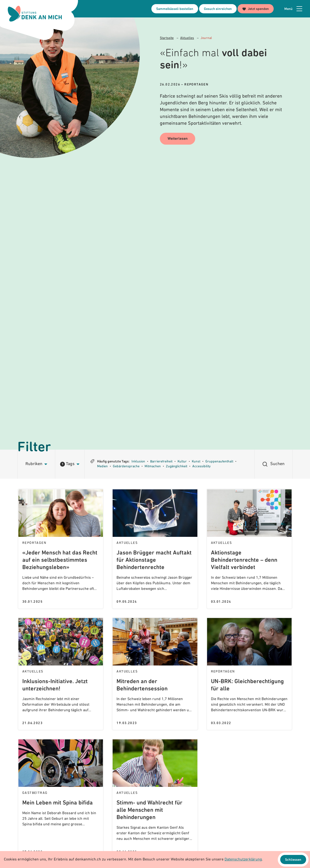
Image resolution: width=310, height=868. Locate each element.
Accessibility (201, 466)
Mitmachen (153, 466)
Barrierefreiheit (161, 462)
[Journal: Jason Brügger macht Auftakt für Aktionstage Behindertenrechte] (155, 549)
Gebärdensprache (126, 466)
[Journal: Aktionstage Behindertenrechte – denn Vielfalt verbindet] (249, 549)
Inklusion (138, 462)
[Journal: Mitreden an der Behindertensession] (155, 674)
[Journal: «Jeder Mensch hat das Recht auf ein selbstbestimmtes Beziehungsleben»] (61, 549)
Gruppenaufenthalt (219, 462)
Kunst (196, 462)
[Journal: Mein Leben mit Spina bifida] (61, 799)
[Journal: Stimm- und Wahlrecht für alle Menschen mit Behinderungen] (155, 799)
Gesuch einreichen (218, 9)
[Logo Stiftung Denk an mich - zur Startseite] (35, 14)
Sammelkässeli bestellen (175, 9)
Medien (102, 466)
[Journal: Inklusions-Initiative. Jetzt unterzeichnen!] (61, 674)
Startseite (167, 38)
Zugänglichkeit (177, 466)
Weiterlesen (178, 139)
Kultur (182, 462)
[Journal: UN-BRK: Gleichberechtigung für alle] (249, 674)
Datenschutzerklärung (243, 860)
